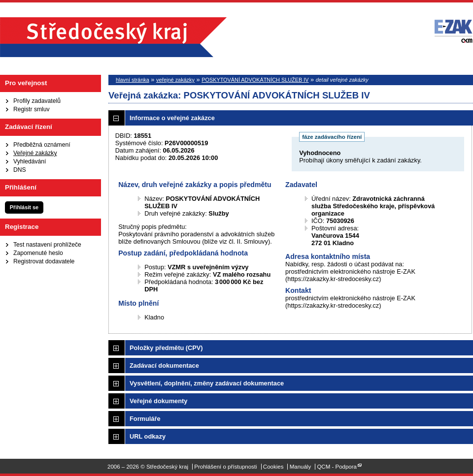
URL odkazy (148, 436)
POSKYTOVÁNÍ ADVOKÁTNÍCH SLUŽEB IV (255, 80)
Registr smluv (32, 109)
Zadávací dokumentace (164, 365)
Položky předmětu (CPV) (166, 348)
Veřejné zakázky (35, 153)
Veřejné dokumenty (158, 401)
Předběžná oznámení (42, 145)
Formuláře (145, 419)
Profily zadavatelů (37, 101)
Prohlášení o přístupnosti (225, 467)
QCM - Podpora (337, 467)
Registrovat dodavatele (44, 261)
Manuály (301, 467)
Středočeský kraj (113, 37)
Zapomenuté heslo (38, 253)
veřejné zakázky (175, 80)
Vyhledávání (30, 161)
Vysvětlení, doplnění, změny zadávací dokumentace (207, 383)
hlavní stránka (133, 80)
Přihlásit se (24, 207)
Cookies (273, 467)
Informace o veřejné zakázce (172, 118)
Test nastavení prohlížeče (47, 245)
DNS (20, 170)
